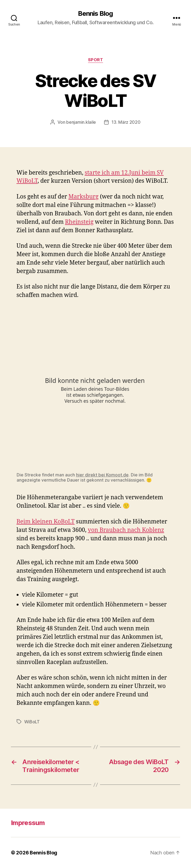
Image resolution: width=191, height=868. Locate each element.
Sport (96, 60)
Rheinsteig (79, 222)
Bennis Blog (95, 14)
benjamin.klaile (81, 122)
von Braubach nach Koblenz (126, 530)
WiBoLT (32, 722)
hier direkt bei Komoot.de (102, 475)
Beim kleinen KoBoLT (46, 522)
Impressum (28, 823)
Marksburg (84, 197)
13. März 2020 (126, 122)
